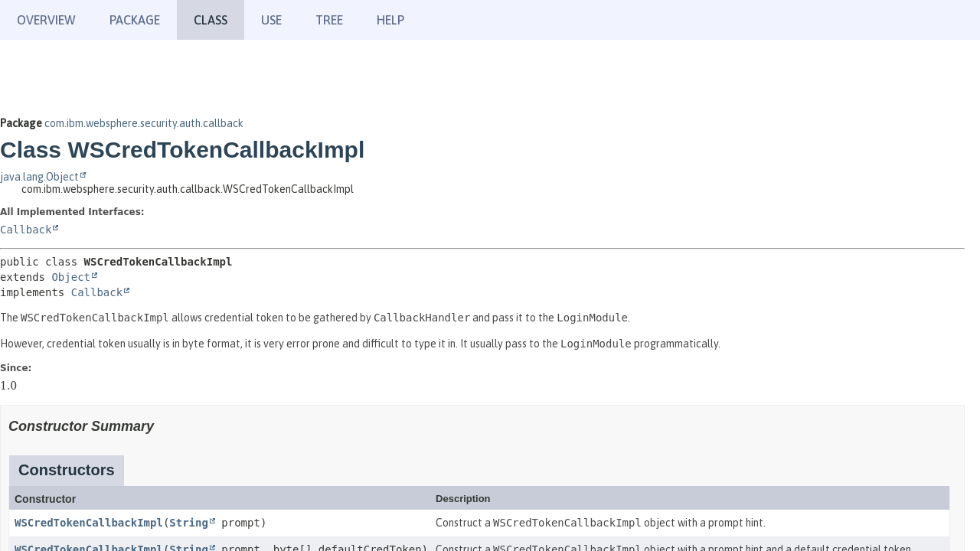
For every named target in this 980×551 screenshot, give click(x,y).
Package (135, 20)
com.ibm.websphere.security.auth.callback (144, 123)
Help (390, 20)
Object (71, 277)
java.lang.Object (39, 177)
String (189, 523)
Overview (46, 20)
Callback (26, 230)
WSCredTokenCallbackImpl (89, 523)
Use (271, 20)
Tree (329, 20)
